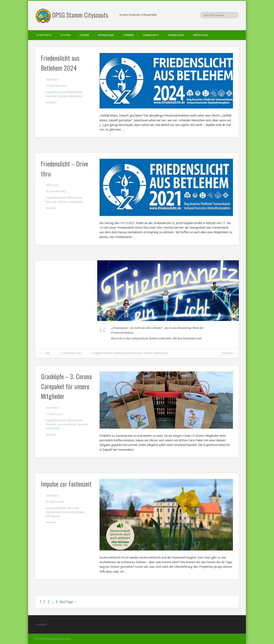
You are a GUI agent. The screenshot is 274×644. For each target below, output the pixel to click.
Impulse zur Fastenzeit (66, 484)
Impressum (201, 35)
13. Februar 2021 (55, 414)
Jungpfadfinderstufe (56, 92)
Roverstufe (51, 96)
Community (151, 35)
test (48, 353)
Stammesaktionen (67, 424)
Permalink (51, 102)
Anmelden (41, 624)
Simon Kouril (52, 79)
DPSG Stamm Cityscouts (80, 15)
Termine (128, 35)
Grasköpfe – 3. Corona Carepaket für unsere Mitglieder (66, 386)
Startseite (44, 35)
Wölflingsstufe (76, 96)
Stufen (65, 35)
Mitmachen (106, 35)
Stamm (84, 35)
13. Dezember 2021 (71, 353)
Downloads (176, 35)
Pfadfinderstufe (74, 92)
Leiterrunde (73, 508)
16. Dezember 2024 (56, 86)
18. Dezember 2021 (56, 191)
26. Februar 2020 (55, 502)
